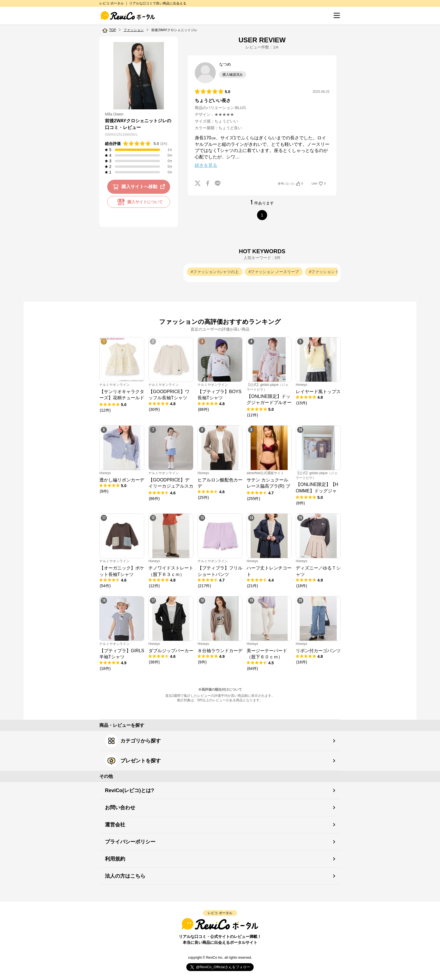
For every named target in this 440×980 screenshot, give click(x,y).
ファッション (134, 30)
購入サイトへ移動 (140, 187)
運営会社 (115, 825)
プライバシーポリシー (130, 842)
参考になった (290, 184)
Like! (319, 184)
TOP (113, 30)
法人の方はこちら (125, 876)
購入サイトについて (139, 202)
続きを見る (206, 165)
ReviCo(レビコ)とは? (130, 790)
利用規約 (115, 859)
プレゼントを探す (133, 761)
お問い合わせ (120, 808)
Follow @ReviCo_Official (220, 967)
